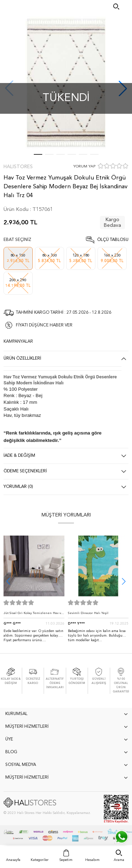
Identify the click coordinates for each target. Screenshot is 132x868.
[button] (124, 581)
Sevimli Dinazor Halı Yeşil (88, 613)
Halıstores (18, 167)
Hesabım (92, 860)
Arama (119, 860)
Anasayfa (13, 860)
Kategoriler (40, 860)
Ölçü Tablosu (113, 240)
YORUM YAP (84, 167)
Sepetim (66, 860)
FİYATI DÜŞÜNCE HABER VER (44, 325)
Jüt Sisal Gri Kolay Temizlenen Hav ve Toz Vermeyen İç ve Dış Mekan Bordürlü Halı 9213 (33, 615)
